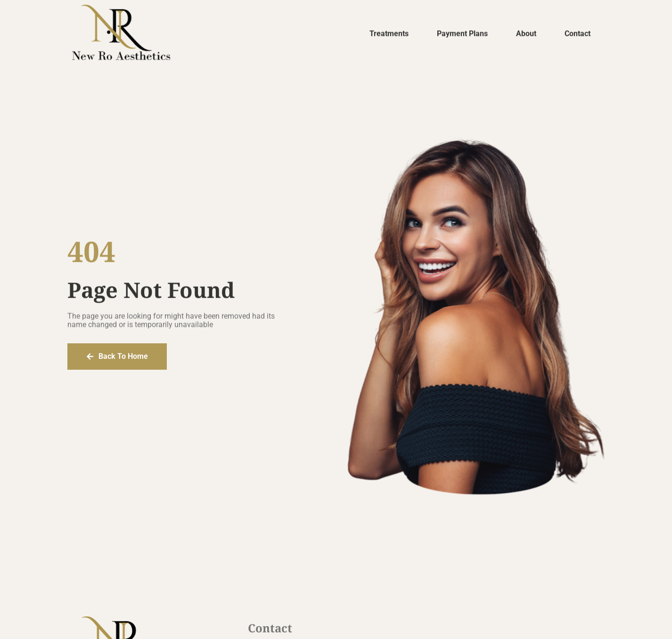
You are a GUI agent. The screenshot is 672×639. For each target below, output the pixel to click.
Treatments (389, 35)
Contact (578, 35)
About (526, 35)
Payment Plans (462, 35)
